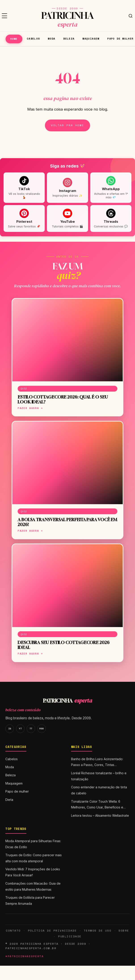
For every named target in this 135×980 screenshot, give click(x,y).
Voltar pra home (67, 125)
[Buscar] (131, 16)
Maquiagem (91, 39)
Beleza (69, 39)
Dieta (9, 800)
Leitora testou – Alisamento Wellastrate (100, 815)
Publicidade (70, 936)
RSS (42, 728)
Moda (52, 39)
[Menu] (4, 16)
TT (31, 728)
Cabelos (33, 39)
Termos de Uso (98, 931)
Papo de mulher (17, 791)
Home (14, 39)
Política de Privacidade (52, 931)
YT (20, 728)
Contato (13, 931)
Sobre (124, 931)
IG (10, 728)
